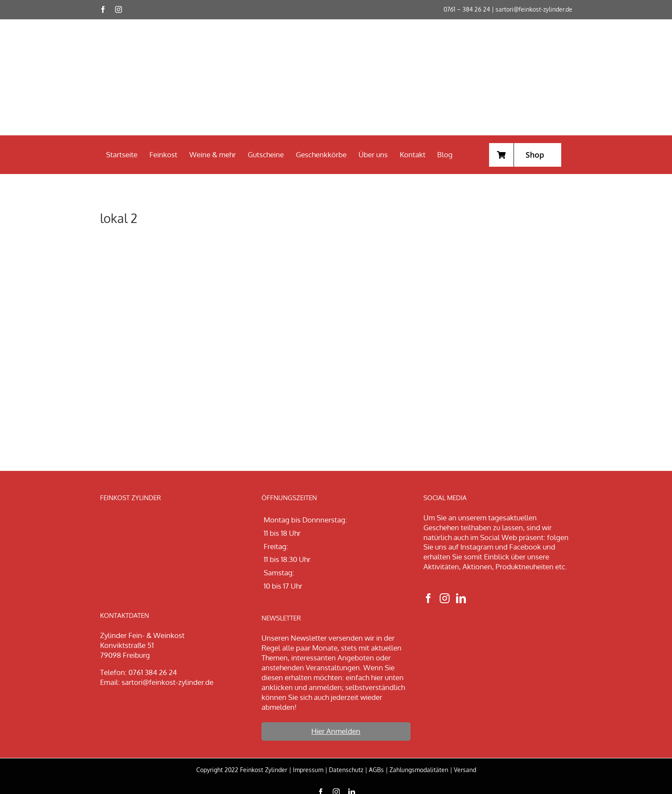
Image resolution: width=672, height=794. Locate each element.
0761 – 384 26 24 (467, 9)
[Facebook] (428, 598)
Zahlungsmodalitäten (419, 770)
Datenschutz (346, 770)
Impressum (308, 770)
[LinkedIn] (461, 598)
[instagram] (119, 9)
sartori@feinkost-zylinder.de (534, 9)
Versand (465, 770)
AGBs (376, 770)
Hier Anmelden (336, 731)
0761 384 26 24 (153, 672)
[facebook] (103, 9)
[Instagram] (445, 598)
